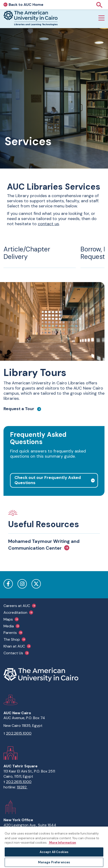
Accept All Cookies (54, 852)
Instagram (22, 584)
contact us (48, 224)
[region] (54, 847)
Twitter (36, 584)
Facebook (8, 584)
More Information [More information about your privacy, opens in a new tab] (62, 843)
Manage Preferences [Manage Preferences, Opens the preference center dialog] (54, 862)
